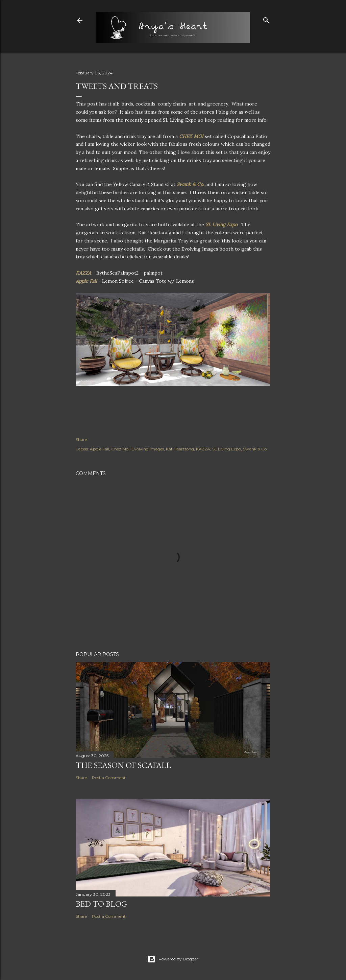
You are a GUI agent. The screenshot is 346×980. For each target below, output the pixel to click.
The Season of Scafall (123, 765)
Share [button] (81, 439)
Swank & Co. (190, 184)
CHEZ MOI (191, 136)
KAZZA (83, 273)
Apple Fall (86, 281)
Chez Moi (120, 449)
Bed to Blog (101, 904)
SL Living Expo (221, 225)
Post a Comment (109, 778)
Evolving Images (148, 449)
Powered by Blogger (173, 959)
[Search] (266, 19)
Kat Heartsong (180, 449)
